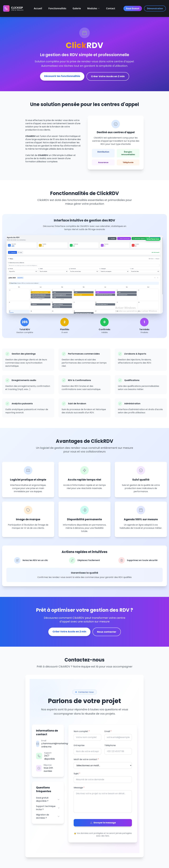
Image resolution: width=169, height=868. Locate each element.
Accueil (38, 8)
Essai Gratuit (133, 8)
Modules (93, 8)
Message (79, 788)
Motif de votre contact (86, 759)
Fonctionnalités (57, 8)
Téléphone (110, 745)
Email (108, 731)
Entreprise (79, 745)
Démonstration (155, 8)
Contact (111, 8)
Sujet (77, 774)
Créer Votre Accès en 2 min (108, 76)
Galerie (77, 8)
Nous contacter (107, 632)
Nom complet (82, 731)
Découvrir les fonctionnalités (62, 76)
